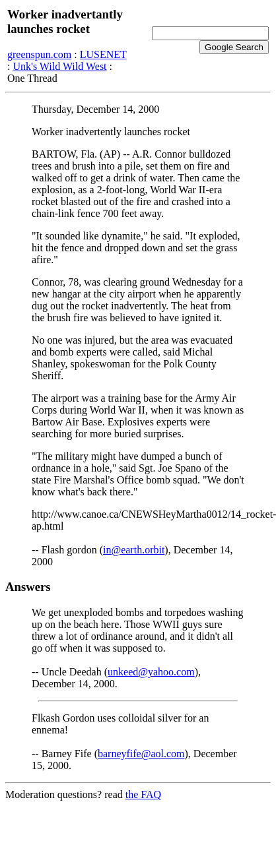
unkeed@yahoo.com (151, 672)
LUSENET (103, 54)
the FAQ (143, 794)
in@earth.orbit (134, 550)
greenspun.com (39, 54)
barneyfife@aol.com (141, 754)
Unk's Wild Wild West (59, 66)
